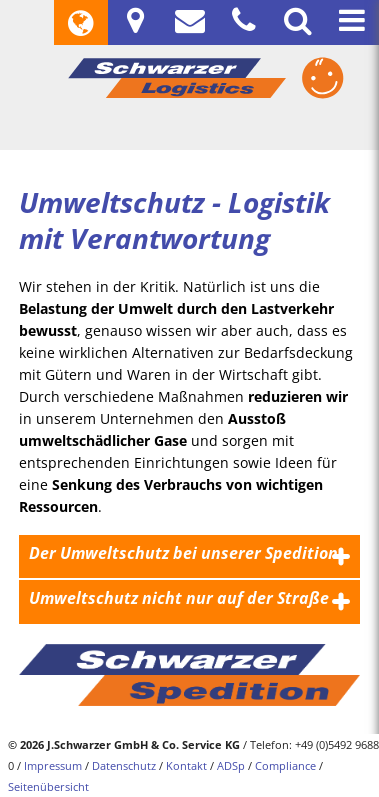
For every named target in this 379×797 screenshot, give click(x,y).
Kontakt (186, 765)
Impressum (53, 765)
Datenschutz (124, 765)
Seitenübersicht (48, 786)
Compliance (285, 765)
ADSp (231, 765)
